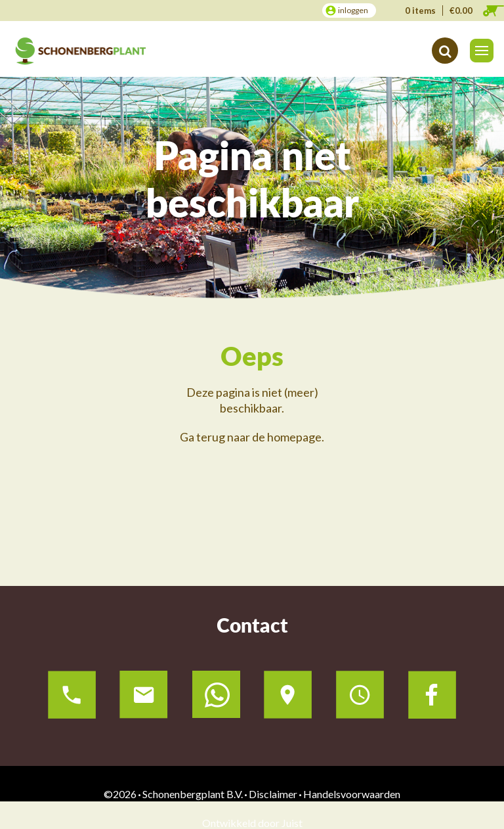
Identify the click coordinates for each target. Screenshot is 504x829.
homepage (294, 437)
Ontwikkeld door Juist (252, 823)
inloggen (353, 10)
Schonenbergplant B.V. (193, 794)
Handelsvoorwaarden (352, 794)
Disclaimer (273, 794)
